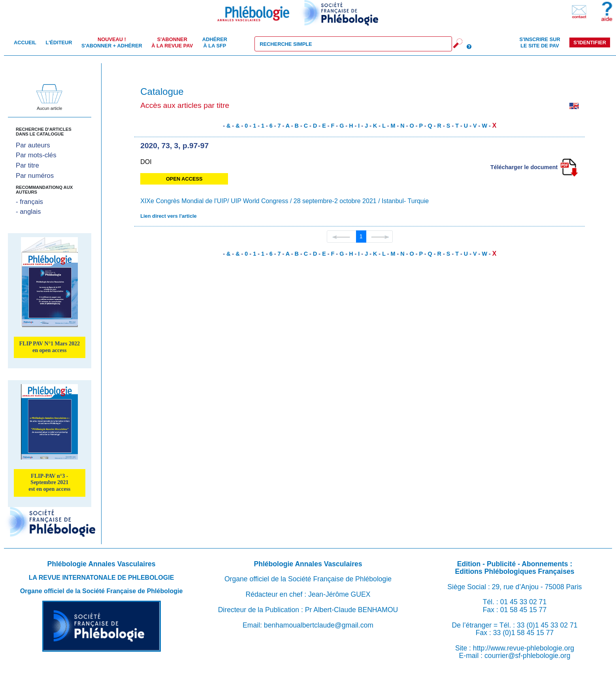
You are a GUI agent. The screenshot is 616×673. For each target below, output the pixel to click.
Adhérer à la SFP (215, 42)
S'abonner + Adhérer (112, 42)
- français (29, 202)
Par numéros (35, 176)
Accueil (25, 42)
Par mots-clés (36, 155)
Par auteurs (33, 145)
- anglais (28, 212)
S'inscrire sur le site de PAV (540, 42)
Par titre (27, 165)
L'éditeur (59, 42)
